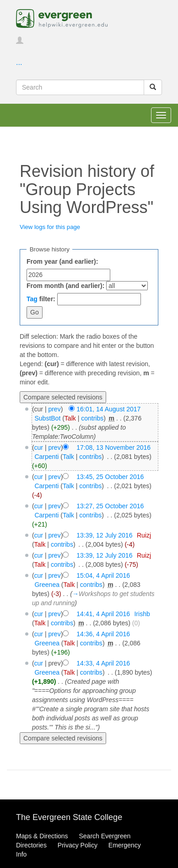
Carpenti (46, 457)
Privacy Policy (78, 845)
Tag (32, 299)
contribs (92, 418)
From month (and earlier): (65, 286)
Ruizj (144, 535)
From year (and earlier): (62, 261)
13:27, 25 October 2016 (110, 506)
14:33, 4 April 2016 (103, 663)
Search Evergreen (105, 836)
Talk (70, 418)
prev (54, 409)
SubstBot (47, 418)
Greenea (47, 585)
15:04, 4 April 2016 (103, 575)
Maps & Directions (42, 836)
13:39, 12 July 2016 (104, 535)
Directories (31, 845)
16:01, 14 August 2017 (108, 409)
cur (39, 447)
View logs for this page (50, 227)
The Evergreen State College (69, 817)
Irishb (142, 614)
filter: (41, 299)
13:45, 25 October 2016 (110, 477)
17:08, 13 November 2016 (113, 447)
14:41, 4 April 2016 (103, 614)
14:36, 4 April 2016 (103, 634)
